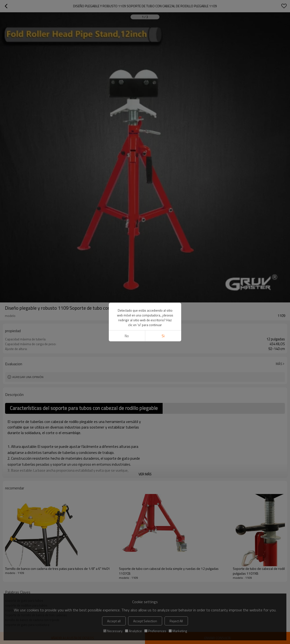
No (127, 336)
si (163, 336)
